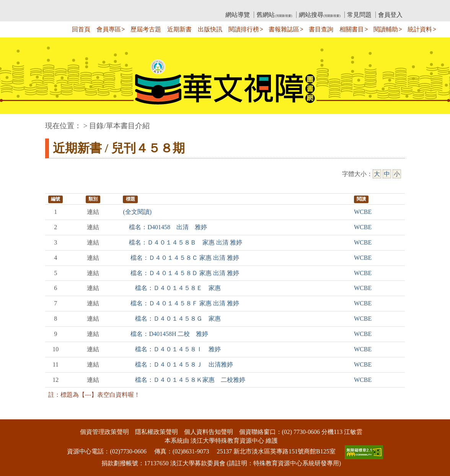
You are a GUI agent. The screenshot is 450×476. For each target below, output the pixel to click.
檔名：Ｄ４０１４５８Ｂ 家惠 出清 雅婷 (183, 242)
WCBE (363, 212)
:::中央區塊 (15, 122)
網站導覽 (238, 15)
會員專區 (109, 29)
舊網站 (274, 15)
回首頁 (81, 29)
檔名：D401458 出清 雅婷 (165, 227)
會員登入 (390, 15)
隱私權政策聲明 (157, 432)
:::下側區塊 (15, 414)
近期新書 (179, 29)
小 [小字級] (397, 174)
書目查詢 (321, 29)
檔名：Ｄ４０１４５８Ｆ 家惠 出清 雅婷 (181, 303)
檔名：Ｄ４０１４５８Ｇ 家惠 (172, 319)
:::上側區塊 (60, 6)
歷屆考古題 (146, 29)
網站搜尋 (320, 15)
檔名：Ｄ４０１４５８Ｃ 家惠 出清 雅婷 (181, 258)
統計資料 (420, 29)
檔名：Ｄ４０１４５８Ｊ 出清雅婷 (178, 364)
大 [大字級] (377, 174)
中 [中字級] (387, 174)
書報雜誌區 (284, 29)
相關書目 (352, 29)
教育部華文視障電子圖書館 (113, 6)
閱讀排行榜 (244, 29)
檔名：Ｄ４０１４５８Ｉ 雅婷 (172, 349)
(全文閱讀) (137, 212)
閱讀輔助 (386, 29)
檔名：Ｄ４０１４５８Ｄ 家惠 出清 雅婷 (181, 273)
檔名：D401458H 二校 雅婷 (165, 334)
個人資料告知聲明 (209, 432)
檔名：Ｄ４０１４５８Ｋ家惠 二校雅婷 (184, 380)
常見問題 (359, 15)
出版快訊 (210, 29)
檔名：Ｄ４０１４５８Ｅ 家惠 (172, 288)
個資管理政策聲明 (104, 432)
